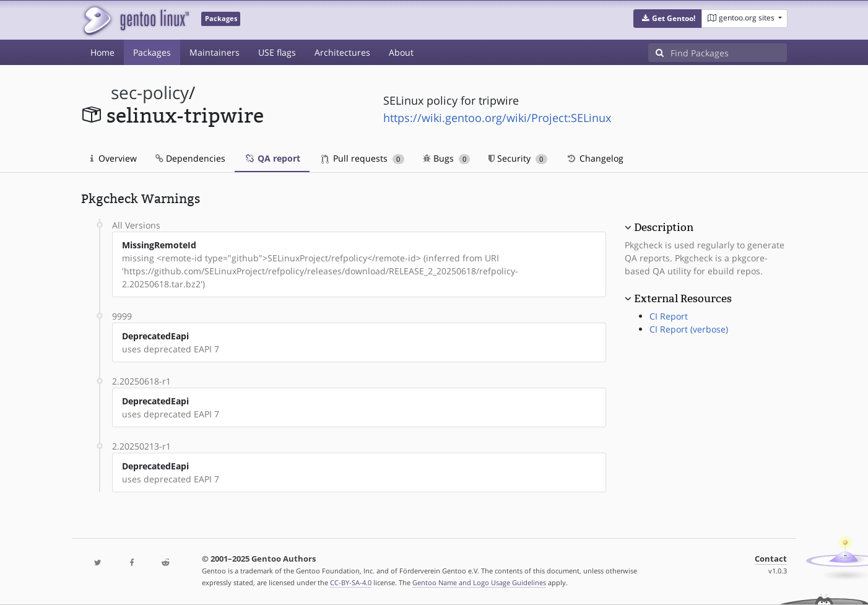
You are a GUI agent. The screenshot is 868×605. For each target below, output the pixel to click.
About (401, 52)
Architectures (342, 52)
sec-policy (150, 93)
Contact (771, 559)
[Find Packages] (729, 53)
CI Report (669, 316)
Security (518, 158)
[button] (668, 19)
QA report (272, 158)
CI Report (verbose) (689, 329)
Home (102, 52)
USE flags (277, 52)
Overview (114, 158)
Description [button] (664, 227)
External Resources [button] (683, 298)
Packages (152, 52)
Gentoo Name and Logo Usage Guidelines (479, 582)
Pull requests (363, 158)
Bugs (447, 158)
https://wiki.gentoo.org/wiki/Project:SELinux (497, 118)
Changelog (595, 158)
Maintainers (215, 52)
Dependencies (190, 158)
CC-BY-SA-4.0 (351, 582)
